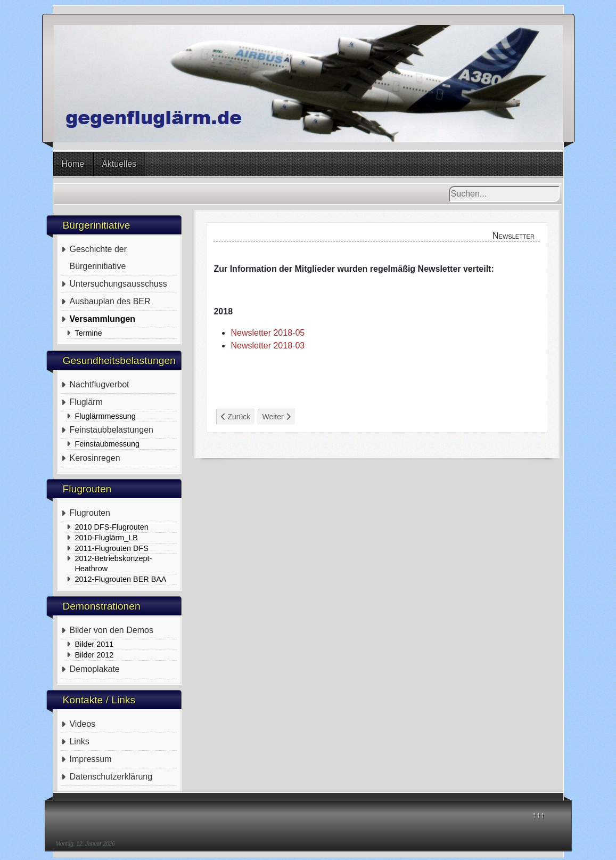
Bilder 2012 (94, 655)
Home (73, 164)
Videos (82, 724)
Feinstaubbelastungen (111, 430)
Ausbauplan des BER (110, 301)
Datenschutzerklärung (111, 777)
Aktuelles (119, 164)
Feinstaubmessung (107, 444)
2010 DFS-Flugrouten (111, 527)
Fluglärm (86, 402)
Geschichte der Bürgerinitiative (98, 258)
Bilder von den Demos (111, 630)
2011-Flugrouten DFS (111, 548)
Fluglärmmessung (105, 416)
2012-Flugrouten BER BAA (120, 579)
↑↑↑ (538, 815)
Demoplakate (94, 669)
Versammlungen (102, 319)
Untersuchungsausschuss (118, 284)
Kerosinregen (95, 458)
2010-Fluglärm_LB (106, 538)
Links (79, 741)
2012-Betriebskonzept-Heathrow (113, 563)
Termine (88, 333)
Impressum (90, 759)
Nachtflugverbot (99, 384)
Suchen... (449, 186)
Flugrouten (90, 513)
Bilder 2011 (94, 644)
